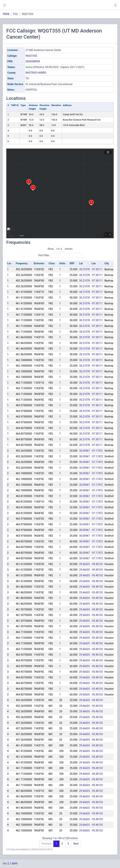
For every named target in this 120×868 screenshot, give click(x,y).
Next (76, 844)
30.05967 (84, 451)
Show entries (60, 249)
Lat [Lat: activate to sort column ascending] (81, 263)
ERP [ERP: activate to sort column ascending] (72, 263)
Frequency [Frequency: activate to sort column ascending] (22, 263)
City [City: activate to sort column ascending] (107, 263)
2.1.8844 (13, 864)
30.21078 (84, 269)
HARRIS (42, 73)
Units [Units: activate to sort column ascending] (62, 263)
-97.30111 (97, 269)
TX (27, 78)
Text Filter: (60, 255)
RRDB (6, 14)
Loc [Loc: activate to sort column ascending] (9, 263)
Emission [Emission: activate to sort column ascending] (39, 263)
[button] (115, 5)
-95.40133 (97, 564)
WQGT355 (31, 56)
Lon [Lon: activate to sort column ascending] (94, 263)
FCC (15, 14)
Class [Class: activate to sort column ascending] (52, 263)
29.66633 (84, 564)
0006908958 (33, 61)
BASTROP (31, 73)
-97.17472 (97, 451)
